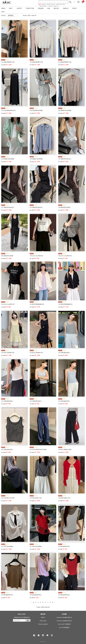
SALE (3, 12)
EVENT (74, 8)
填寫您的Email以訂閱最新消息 (22, 617)
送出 (28, 620)
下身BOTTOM (30, 8)
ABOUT (43, 617)
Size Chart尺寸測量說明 (64, 624)
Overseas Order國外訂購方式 (64, 621)
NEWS (3, 8)
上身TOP (19, 8)
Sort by (3, 15)
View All (34, 15)
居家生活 (66, 8)
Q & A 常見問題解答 (64, 627)
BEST (11, 8)
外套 (49, 8)
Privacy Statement (43, 624)
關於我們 (43, 614)
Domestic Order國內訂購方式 (64, 617)
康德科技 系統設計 (43, 642)
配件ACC (57, 8)
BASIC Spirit (43, 621)
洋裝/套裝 (41, 8)
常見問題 (64, 614)
